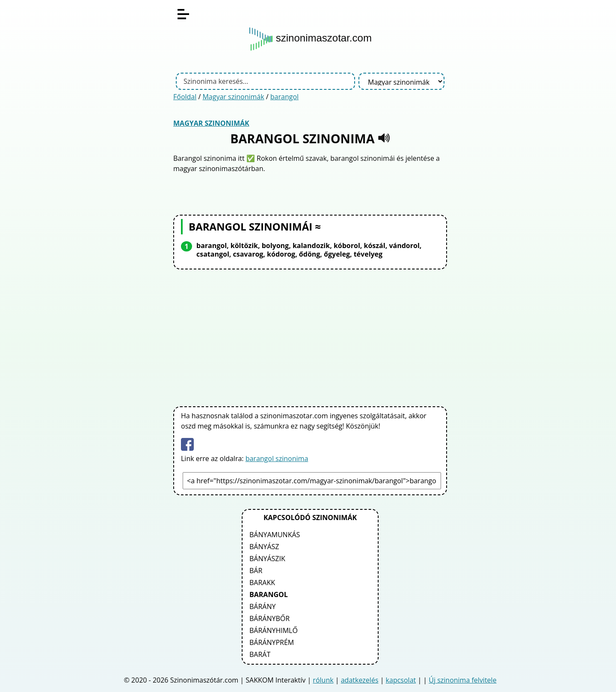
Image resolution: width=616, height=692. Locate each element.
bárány (262, 606)
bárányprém (272, 642)
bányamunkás (275, 535)
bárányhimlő (274, 630)
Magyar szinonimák (233, 97)
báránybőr (269, 618)
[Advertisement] (310, 336)
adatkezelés (360, 680)
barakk (262, 583)
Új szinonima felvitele (462, 680)
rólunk (323, 680)
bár (256, 571)
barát (260, 654)
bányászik (267, 559)
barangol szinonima (277, 458)
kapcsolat (401, 680)
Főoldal (185, 97)
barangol (284, 97)
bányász (264, 547)
